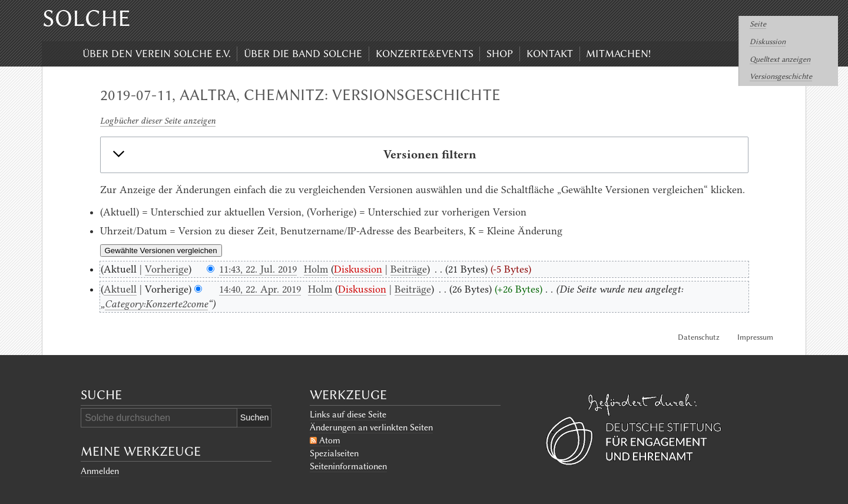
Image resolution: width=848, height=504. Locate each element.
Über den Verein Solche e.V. (157, 54)
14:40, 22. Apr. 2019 (260, 289)
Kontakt (550, 54)
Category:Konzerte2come (156, 304)
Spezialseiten (334, 453)
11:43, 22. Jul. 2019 (258, 269)
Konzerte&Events (425, 54)
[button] (424, 155)
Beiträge (409, 269)
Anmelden (100, 471)
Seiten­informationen (348, 466)
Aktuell (120, 289)
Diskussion (768, 42)
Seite (758, 24)
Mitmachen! (618, 54)
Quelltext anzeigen (780, 59)
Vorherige (167, 269)
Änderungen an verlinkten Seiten (371, 427)
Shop (500, 54)
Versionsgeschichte (781, 76)
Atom (330, 440)
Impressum (755, 337)
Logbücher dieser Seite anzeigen (158, 121)
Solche (87, 18)
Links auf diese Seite (348, 415)
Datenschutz (699, 337)
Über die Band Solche (303, 54)
